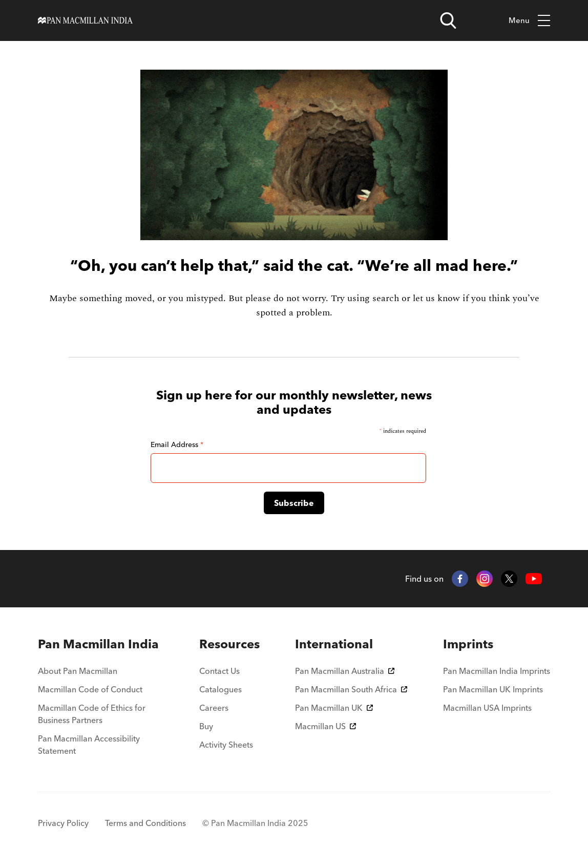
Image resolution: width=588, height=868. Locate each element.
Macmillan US (325, 726)
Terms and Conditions (145, 823)
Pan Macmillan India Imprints (497, 671)
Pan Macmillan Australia (345, 671)
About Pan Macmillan (78, 671)
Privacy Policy (63, 823)
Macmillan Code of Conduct (90, 689)
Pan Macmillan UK (334, 708)
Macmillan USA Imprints (487, 708)
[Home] (85, 20)
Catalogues (220, 689)
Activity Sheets (226, 745)
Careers (214, 708)
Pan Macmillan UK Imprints (493, 689)
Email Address (177, 444)
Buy (206, 726)
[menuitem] (101, 644)
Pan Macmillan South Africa (351, 689)
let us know (436, 298)
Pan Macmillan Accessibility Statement (89, 745)
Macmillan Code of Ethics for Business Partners (92, 714)
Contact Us (219, 671)
